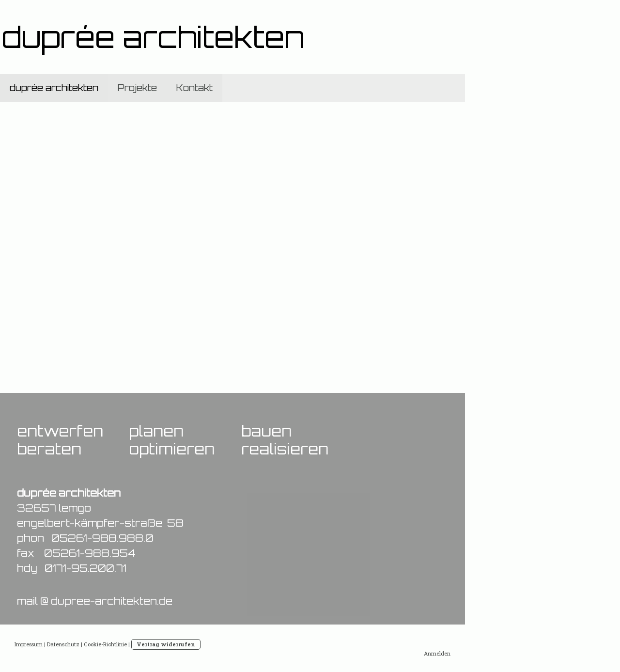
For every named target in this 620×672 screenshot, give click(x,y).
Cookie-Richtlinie (105, 644)
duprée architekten (54, 88)
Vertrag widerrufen (166, 644)
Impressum (29, 644)
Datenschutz (63, 644)
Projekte (137, 88)
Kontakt (194, 88)
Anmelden (437, 653)
